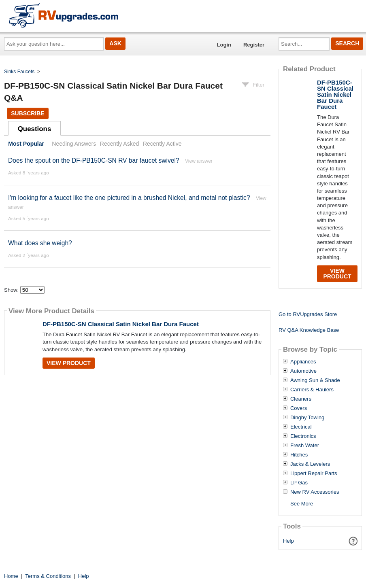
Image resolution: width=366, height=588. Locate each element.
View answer (199, 161)
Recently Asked (119, 144)
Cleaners (301, 399)
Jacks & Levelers (310, 464)
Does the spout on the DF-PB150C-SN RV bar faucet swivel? (94, 160)
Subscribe (28, 113)
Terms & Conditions (48, 576)
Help (288, 541)
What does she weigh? (40, 243)
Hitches (299, 455)
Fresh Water (305, 446)
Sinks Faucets (19, 72)
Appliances (303, 362)
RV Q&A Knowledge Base (309, 330)
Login (224, 45)
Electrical (301, 427)
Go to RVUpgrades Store (308, 314)
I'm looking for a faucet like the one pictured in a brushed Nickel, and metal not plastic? (130, 198)
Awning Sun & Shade (315, 380)
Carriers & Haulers (312, 390)
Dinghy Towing (307, 418)
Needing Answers (74, 144)
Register (254, 45)
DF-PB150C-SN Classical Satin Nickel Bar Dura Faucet (121, 324)
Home (11, 576)
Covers (299, 408)
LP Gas (299, 483)
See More (302, 504)
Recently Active (162, 144)
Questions (35, 129)
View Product (69, 363)
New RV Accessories (315, 492)
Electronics (303, 436)
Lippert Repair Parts (314, 473)
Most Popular (26, 144)
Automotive (303, 371)
